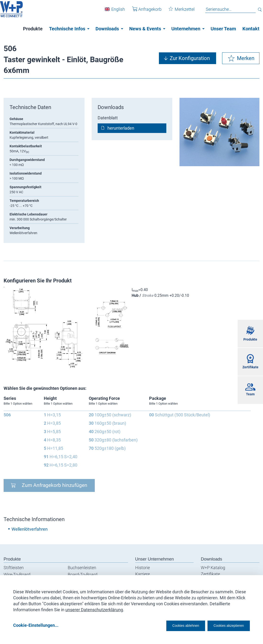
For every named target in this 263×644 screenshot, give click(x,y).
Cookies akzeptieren (224, 625)
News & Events (145, 29)
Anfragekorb (143, 12)
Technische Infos (67, 29)
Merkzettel (178, 12)
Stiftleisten (14, 568)
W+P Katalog (213, 568)
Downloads (107, 29)
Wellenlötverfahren (30, 529)
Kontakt (251, 29)
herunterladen (121, 128)
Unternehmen (186, 29)
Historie (143, 568)
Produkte (33, 29)
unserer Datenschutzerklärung (94, 608)
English (115, 12)
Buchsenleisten (82, 568)
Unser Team (223, 29)
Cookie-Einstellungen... (36, 625)
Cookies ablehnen (171, 625)
